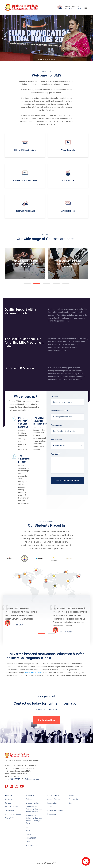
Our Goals (9, 803)
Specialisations (32, 846)
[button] (3, 38)
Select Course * (68, 445)
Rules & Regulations (55, 810)
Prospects (52, 814)
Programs (30, 795)
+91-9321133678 (74, 9)
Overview (8, 799)
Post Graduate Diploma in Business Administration (34, 809)
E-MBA (29, 834)
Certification (9, 810)
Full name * (68, 402)
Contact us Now (46, 720)
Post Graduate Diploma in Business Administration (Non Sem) (34, 819)
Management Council (13, 814)
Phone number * (68, 431)
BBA (28, 827)
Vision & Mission (11, 807)
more (25, 145)
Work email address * (68, 417)
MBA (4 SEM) (31, 838)
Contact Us (73, 799)
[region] (46, 38)
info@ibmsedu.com (32, 779)
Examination (52, 803)
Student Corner (54, 795)
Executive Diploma (33, 803)
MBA (28, 831)
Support (72, 795)
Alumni (50, 807)
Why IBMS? (9, 818)
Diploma (29, 799)
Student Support (54, 799)
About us (8, 795)
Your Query (68, 465)
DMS (28, 842)
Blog (71, 803)
